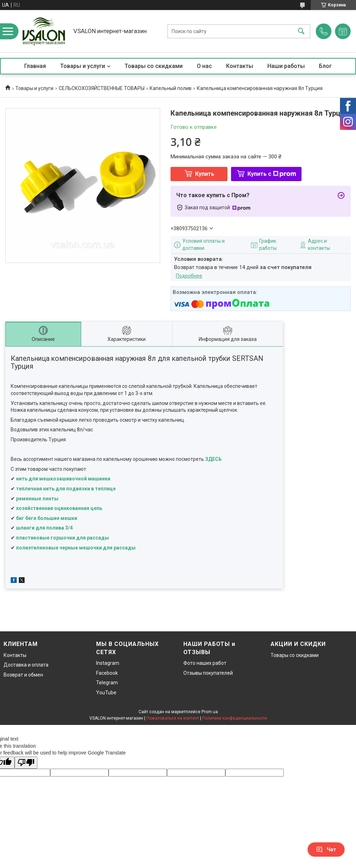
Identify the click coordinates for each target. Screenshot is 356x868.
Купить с (272, 174)
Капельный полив (171, 88)
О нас (204, 66)
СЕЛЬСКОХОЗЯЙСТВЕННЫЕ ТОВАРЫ (102, 88)
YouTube (106, 693)
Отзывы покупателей (208, 673)
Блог (325, 66)
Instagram (108, 663)
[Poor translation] (26, 763)
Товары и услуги (83, 66)
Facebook (107, 673)
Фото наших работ (205, 663)
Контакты (240, 66)
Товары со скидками (154, 66)
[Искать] (301, 31)
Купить (205, 174)
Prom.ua (210, 712)
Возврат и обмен (23, 675)
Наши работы (286, 66)
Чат (326, 849)
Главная (35, 66)
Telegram (107, 683)
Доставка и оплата (26, 665)
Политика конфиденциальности (235, 718)
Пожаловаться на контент (173, 718)
